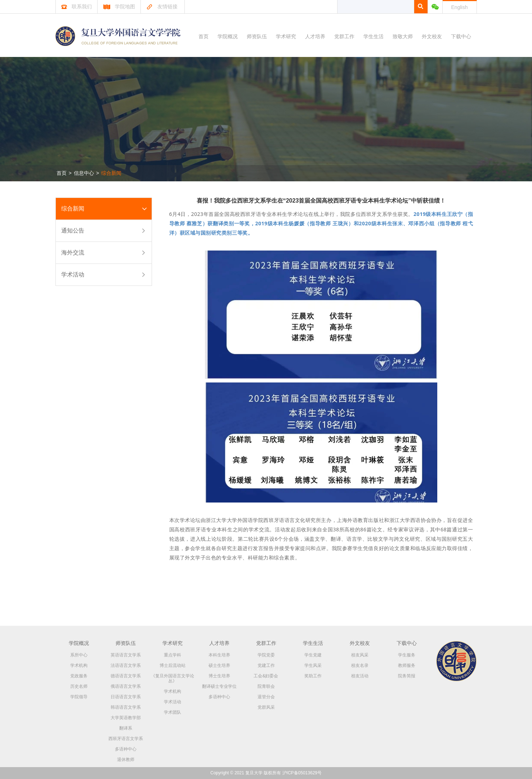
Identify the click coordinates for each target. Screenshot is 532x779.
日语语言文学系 (126, 697)
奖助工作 (313, 676)
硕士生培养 (219, 665)
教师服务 (407, 665)
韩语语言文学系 (126, 707)
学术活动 (73, 275)
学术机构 (79, 665)
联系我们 (77, 6)
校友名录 (360, 665)
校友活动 (360, 676)
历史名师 (79, 686)
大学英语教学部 (126, 718)
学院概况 (228, 36)
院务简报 (407, 676)
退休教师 (126, 760)
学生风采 (313, 665)
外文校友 (432, 36)
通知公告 (73, 231)
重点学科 (173, 655)
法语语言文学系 (126, 665)
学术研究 (286, 36)
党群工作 (344, 36)
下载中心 (461, 36)
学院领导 (79, 697)
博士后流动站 (173, 665)
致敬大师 (403, 36)
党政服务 (79, 676)
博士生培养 (219, 676)
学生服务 (407, 655)
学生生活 (374, 36)
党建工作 (266, 665)
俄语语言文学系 (126, 686)
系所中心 (79, 655)
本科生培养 (219, 655)
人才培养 (315, 36)
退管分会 (266, 697)
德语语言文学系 (126, 676)
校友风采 (360, 655)
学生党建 (313, 655)
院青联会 (266, 686)
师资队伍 (257, 36)
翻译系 (126, 728)
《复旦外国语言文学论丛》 (173, 678)
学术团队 (173, 712)
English (460, 7)
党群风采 (266, 707)
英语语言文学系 (126, 655)
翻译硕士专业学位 (219, 686)
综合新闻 (111, 173)
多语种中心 (126, 749)
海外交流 (73, 253)
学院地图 (119, 6)
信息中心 (84, 173)
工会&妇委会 (266, 676)
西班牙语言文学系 (126, 739)
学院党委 (266, 655)
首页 (204, 36)
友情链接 (162, 6)
